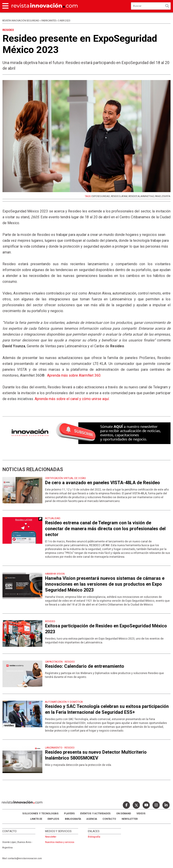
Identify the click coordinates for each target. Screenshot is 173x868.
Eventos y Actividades (95, 814)
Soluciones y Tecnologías (40, 814)
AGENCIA (92, 819)
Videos (141, 814)
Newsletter (130, 819)
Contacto (109, 819)
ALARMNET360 (146, 196)
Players (69, 814)
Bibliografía (73, 819)
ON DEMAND (124, 814)
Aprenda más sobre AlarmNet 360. (74, 375)
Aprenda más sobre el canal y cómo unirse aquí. (72, 399)
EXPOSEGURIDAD (101, 196)
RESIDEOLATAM (119, 196)
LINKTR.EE (36, 819)
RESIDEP (133, 196)
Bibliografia (94, 837)
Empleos (53, 819)
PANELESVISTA (163, 196)
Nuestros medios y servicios (60, 842)
